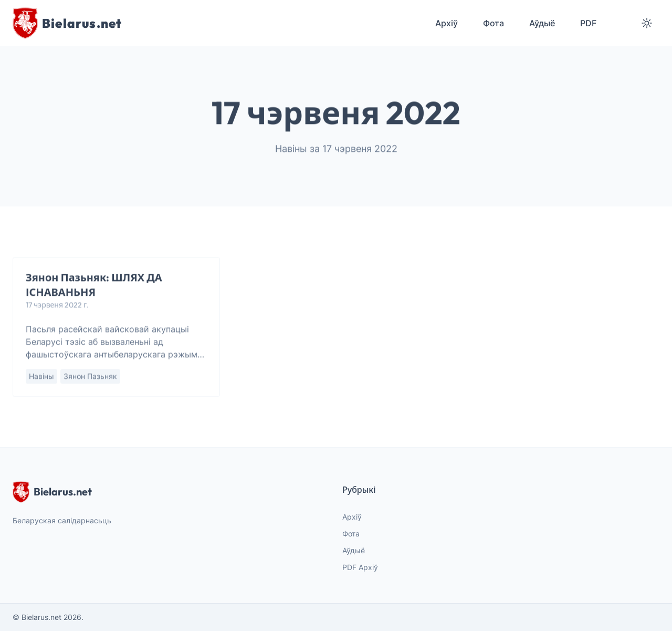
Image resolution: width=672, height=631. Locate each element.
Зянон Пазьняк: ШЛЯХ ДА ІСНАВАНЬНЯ (94, 285)
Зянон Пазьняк (90, 376)
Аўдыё (354, 550)
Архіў (352, 517)
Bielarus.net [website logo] (52, 492)
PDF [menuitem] (588, 23)
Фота (351, 534)
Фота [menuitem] (493, 23)
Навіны (41, 376)
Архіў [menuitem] (447, 23)
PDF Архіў (360, 567)
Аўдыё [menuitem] (542, 23)
